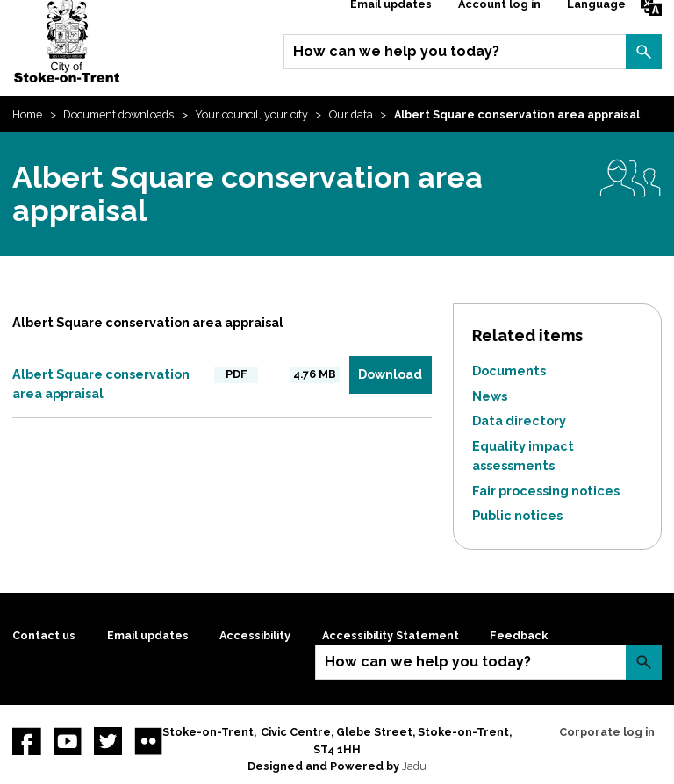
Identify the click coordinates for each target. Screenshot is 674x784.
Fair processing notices (546, 491)
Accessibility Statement (391, 635)
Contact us (44, 635)
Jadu (414, 766)
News (490, 396)
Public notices (517, 515)
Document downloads (118, 114)
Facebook (26, 741)
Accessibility (255, 635)
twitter (108, 741)
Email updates (148, 635)
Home (27, 114)
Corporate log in (607, 732)
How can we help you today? (396, 51)
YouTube (68, 741)
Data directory (519, 421)
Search (643, 52)
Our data (351, 114)
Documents (509, 371)
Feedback (519, 635)
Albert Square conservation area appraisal (101, 384)
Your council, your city (251, 114)
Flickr (148, 741)
